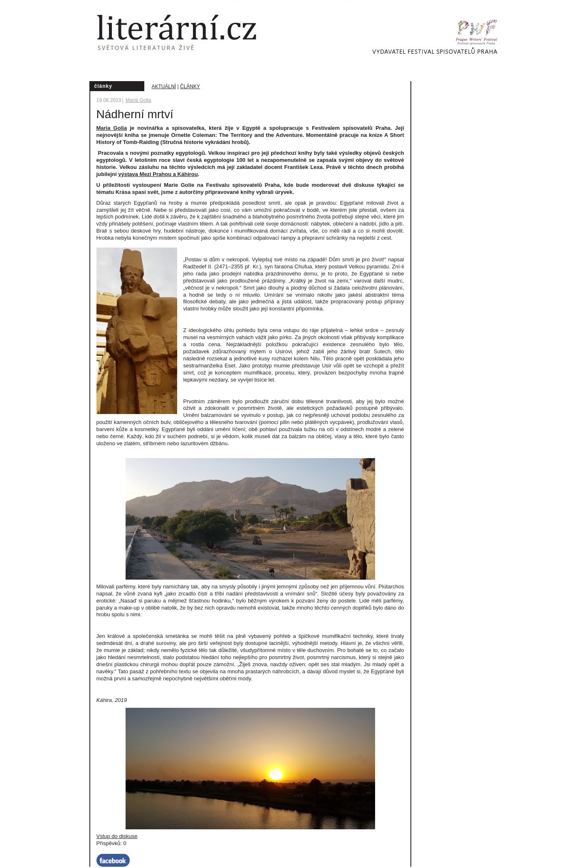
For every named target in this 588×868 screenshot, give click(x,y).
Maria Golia (138, 100)
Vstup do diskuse (117, 836)
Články (190, 87)
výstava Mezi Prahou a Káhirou (158, 174)
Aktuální (164, 87)
